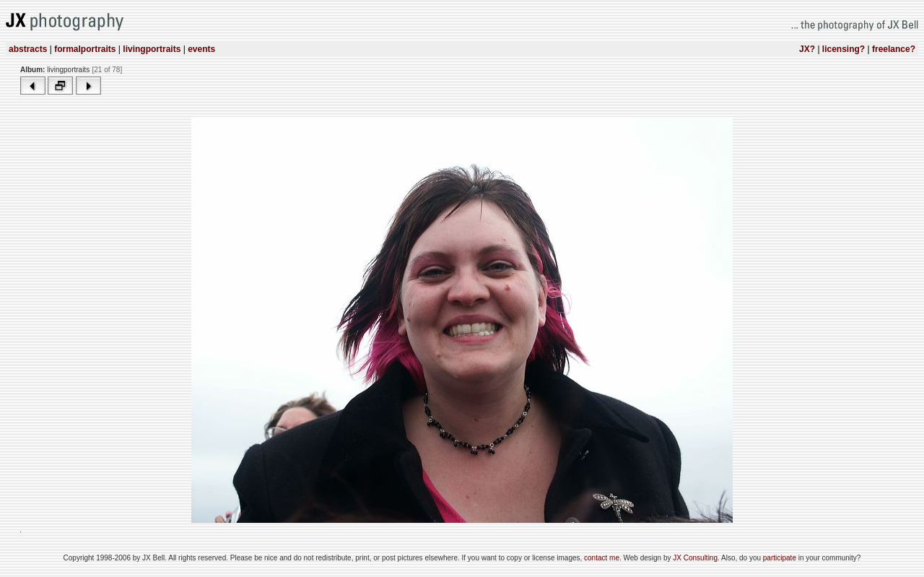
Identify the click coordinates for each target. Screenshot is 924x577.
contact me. (603, 558)
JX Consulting (695, 558)
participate (781, 558)
